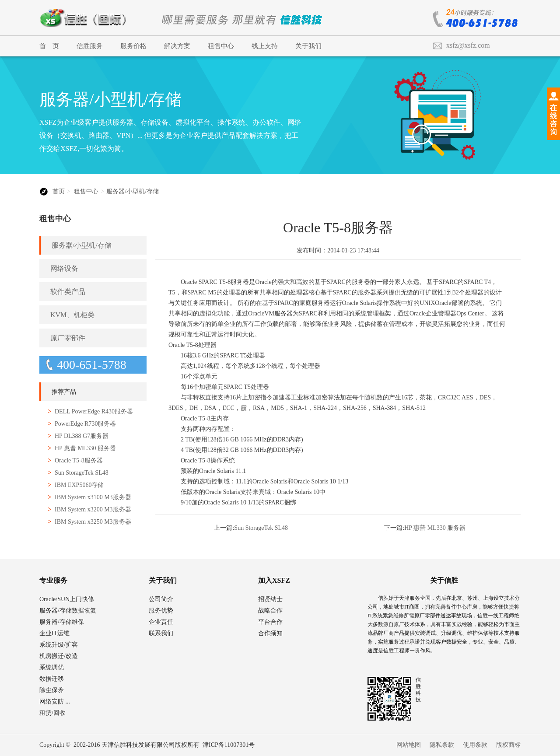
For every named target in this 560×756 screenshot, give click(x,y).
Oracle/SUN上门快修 (67, 599)
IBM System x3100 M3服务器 (93, 497)
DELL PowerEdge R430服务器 (94, 411)
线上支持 (265, 46)
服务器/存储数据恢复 (68, 611)
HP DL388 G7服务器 (82, 436)
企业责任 (161, 622)
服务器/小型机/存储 (133, 191)
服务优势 (161, 611)
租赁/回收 (52, 713)
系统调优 (52, 667)
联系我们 (161, 633)
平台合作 (270, 622)
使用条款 (475, 745)
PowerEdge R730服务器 (85, 424)
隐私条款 (442, 745)
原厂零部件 (68, 338)
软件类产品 (68, 292)
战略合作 (270, 611)
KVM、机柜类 (72, 315)
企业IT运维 (54, 633)
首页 (59, 191)
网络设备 (64, 268)
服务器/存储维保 (62, 622)
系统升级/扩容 (59, 645)
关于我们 (308, 46)
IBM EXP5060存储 (79, 485)
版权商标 (508, 745)
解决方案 (177, 46)
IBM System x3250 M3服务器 (93, 522)
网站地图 (409, 745)
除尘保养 (52, 690)
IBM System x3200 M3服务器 (93, 509)
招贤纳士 (270, 599)
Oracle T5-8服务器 (79, 460)
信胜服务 (90, 46)
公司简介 (161, 599)
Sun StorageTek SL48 (82, 473)
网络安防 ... (55, 702)
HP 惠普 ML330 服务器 (85, 448)
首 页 (49, 46)
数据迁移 (52, 679)
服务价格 (133, 46)
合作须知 (270, 633)
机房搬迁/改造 (59, 656)
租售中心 (221, 46)
